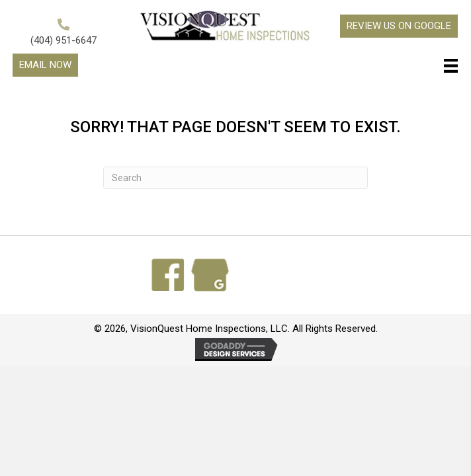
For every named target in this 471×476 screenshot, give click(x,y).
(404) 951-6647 (64, 40)
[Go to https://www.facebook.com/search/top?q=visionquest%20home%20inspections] (168, 275)
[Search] (235, 178)
